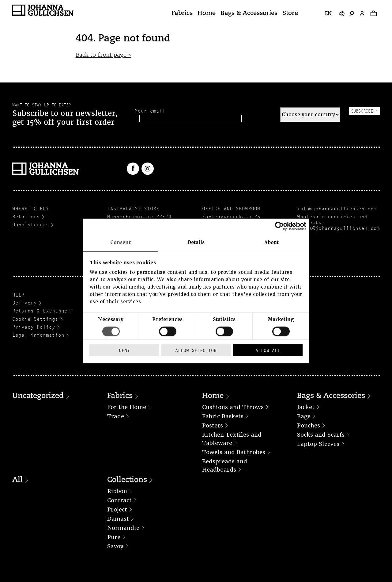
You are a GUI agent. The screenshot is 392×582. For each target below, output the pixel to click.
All (17, 480)
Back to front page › (104, 55)
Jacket (306, 407)
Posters (213, 425)
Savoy (115, 546)
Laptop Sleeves (318, 444)
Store (290, 13)
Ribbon (117, 491)
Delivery (24, 303)
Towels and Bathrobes (234, 452)
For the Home (127, 407)
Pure (114, 537)
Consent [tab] (121, 243)
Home (207, 13)
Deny (124, 350)
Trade (116, 416)
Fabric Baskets (223, 416)
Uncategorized (38, 396)
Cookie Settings (35, 319)
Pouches (309, 425)
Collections (127, 480)
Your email (150, 111)
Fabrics (182, 13)
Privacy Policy (34, 327)
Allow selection (196, 350)
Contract (119, 500)
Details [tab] (196, 243)
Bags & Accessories (249, 13)
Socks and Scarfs (321, 435)
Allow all (268, 350)
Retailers (26, 217)
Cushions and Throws (233, 407)
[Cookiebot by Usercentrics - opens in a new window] (279, 226)
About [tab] (271, 243)
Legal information (38, 335)
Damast (118, 519)
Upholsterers (31, 225)
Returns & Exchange (40, 311)
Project (117, 509)
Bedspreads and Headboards (225, 465)
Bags (304, 416)
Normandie (123, 528)
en (328, 14)
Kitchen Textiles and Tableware (232, 439)
